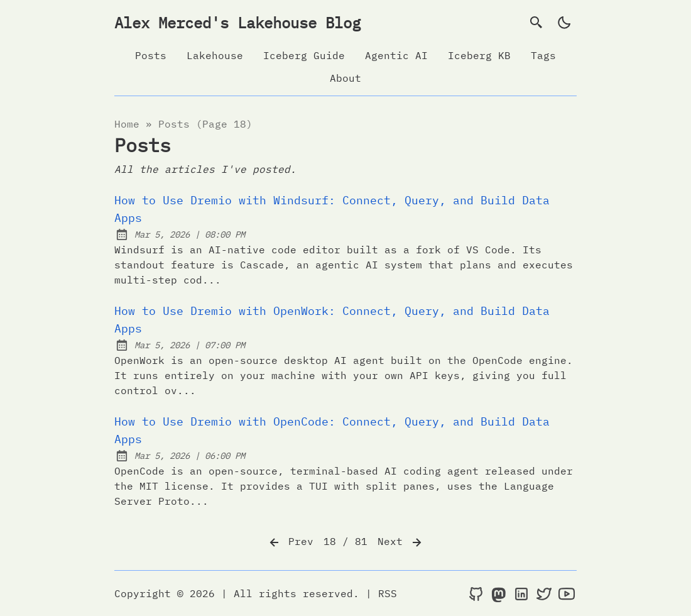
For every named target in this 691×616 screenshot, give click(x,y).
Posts (151, 55)
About (345, 78)
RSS (388, 593)
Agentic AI (396, 55)
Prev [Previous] (290, 542)
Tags (543, 55)
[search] (536, 23)
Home (127, 124)
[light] (564, 23)
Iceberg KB (479, 55)
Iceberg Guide (304, 55)
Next (401, 542)
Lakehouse (215, 55)
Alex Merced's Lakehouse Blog (237, 23)
